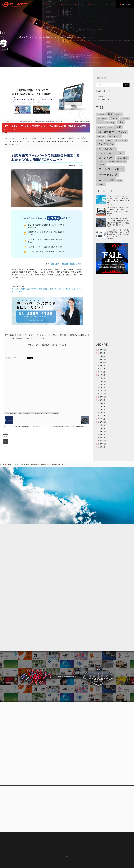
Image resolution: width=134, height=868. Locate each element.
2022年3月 (101, 416)
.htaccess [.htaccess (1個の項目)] (101, 114)
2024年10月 (102, 362)
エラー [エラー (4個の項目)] (120, 153)
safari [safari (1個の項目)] (110, 127)
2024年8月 (101, 369)
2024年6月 (101, 375)
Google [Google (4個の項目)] (114, 118)
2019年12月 (102, 441)
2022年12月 (102, 391)
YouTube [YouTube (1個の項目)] (109, 140)
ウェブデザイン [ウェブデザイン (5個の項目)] (106, 144)
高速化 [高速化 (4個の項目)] (101, 184)
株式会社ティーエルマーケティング (54, 345)
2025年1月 (101, 356)
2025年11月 (102, 350)
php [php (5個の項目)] (121, 122)
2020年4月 (101, 438)
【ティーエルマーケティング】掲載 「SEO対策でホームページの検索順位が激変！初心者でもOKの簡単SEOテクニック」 (113, 234)
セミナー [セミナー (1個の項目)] (101, 162)
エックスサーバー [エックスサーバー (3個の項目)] (106, 153)
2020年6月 (101, 434)
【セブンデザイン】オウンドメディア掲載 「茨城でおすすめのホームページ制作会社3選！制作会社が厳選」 (113, 200)
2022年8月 (101, 403)
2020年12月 (102, 431)
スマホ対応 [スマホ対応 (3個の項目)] (122, 158)
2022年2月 (101, 419)
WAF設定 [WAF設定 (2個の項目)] (101, 137)
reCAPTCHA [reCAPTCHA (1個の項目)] (101, 127)
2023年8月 (101, 384)
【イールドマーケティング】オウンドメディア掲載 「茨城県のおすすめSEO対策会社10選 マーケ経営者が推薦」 (113, 211)
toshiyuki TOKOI (85, 121)
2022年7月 (101, 406)
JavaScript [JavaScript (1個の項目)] (125, 118)
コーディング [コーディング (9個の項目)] (106, 158)
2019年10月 (102, 444)
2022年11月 (102, 394)
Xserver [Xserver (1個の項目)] (100, 140)
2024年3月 (101, 378)
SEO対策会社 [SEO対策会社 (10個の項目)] (106, 132)
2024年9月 (101, 366)
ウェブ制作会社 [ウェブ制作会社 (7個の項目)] (106, 149)
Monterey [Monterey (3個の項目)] (110, 122)
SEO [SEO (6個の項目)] (119, 127)
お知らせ (4, 49)
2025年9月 (101, 353)
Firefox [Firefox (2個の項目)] (119, 114)
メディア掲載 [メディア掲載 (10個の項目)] (106, 180)
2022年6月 (101, 409)
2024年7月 (101, 372)
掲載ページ (34, 345)
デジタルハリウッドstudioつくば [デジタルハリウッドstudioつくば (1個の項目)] (116, 162)
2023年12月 (102, 381)
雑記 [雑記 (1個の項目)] (120, 180)
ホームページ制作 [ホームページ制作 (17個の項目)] (110, 169)
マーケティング (45, 413)
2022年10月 (102, 397)
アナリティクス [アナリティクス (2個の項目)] (121, 140)
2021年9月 (101, 425)
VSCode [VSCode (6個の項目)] (122, 132)
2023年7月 (101, 387)
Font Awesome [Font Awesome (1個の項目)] (102, 118)
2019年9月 (101, 447)
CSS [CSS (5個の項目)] (110, 114)
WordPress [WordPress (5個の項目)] (114, 136)
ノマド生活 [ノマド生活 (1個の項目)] (101, 165)
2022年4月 (101, 413)
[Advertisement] (46, 386)
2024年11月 (102, 359)
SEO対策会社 (27, 413)
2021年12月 (102, 422)
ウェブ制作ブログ (104, 100)
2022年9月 (101, 400)
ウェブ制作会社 (36, 413)
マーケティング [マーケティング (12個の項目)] (108, 175)
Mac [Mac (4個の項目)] (100, 122)
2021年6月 (101, 428)
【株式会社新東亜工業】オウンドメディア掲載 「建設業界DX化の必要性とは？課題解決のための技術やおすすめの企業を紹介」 (71, 426)
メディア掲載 (54, 413)
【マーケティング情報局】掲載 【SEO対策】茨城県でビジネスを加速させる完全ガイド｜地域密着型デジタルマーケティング (24, 426)
